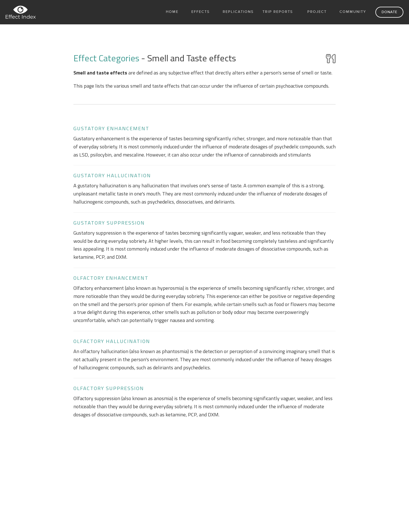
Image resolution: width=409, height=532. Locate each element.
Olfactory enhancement (111, 278)
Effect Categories (107, 58)
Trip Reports (278, 12)
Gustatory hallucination (112, 175)
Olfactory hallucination (112, 341)
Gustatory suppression (109, 223)
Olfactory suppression (109, 388)
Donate (389, 12)
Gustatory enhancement (111, 128)
